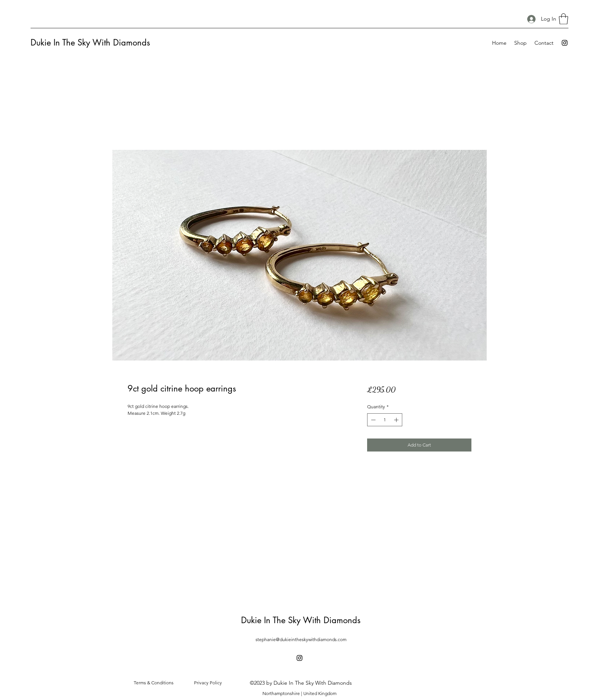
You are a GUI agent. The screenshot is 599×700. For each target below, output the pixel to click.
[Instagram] (565, 43)
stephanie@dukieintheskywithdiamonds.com (301, 639)
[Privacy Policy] (208, 683)
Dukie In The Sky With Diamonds (90, 42)
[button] (563, 19)
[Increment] (397, 420)
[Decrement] (372, 420)
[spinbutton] (385, 420)
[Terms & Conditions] (154, 683)
